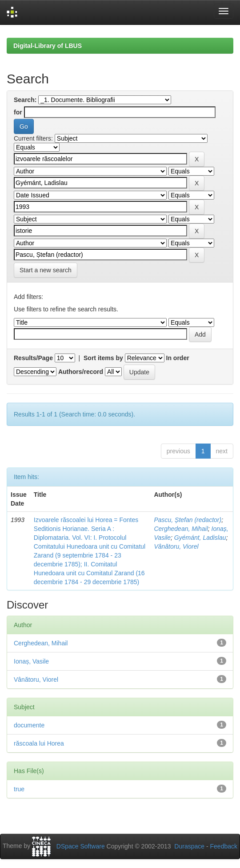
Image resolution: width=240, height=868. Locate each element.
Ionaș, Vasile (31, 661)
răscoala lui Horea (39, 743)
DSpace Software (81, 846)
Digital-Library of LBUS (48, 46)
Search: (25, 100)
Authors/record (81, 372)
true (19, 789)
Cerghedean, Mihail (181, 529)
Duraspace (189, 846)
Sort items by (103, 358)
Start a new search (46, 270)
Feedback (224, 846)
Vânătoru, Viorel (176, 546)
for (18, 112)
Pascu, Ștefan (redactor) (188, 520)
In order (178, 358)
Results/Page (33, 358)
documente (29, 725)
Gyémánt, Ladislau (200, 538)
